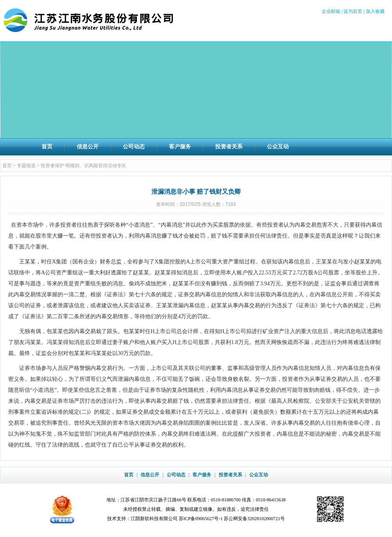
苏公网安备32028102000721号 (254, 519)
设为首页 (353, 11)
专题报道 (26, 166)
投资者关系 (229, 147)
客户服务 (180, 147)
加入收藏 (375, 11)
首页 (47, 147)
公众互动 (278, 147)
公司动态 (134, 147)
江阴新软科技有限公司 (154, 519)
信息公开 (88, 147)
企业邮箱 (331, 11)
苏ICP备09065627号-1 (201, 519)
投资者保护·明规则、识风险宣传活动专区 (84, 166)
